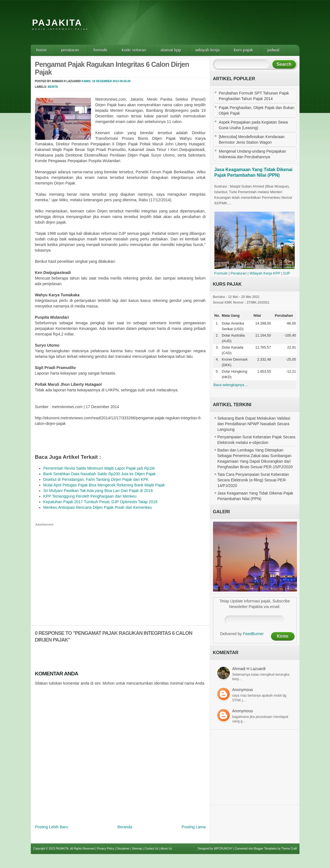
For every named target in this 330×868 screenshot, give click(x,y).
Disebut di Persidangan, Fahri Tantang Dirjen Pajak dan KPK (96, 479)
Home (42, 50)
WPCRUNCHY (223, 849)
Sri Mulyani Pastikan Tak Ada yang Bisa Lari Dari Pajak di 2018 (98, 491)
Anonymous (243, 690)
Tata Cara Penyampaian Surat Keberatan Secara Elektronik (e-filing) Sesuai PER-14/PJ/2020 (253, 480)
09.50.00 (125, 81)
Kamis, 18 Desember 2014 (100, 81)
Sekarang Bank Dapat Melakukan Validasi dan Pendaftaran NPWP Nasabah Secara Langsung (254, 424)
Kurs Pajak (244, 50)
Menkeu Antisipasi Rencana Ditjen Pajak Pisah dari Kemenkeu (98, 507)
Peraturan (70, 50)
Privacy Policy (106, 849)
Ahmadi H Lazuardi (249, 669)
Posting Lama (194, 827)
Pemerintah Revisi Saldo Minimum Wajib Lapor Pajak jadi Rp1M (99, 468)
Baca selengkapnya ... (231, 385)
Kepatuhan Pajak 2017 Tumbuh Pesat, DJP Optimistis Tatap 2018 (100, 502)
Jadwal (273, 50)
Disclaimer (123, 849)
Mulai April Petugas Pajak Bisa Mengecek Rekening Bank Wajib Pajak (104, 485)
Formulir (100, 50)
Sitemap (137, 849)
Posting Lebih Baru (52, 827)
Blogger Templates (265, 849)
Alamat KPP (171, 50)
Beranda (125, 827)
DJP (287, 273)
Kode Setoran (134, 50)
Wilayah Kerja (208, 50)
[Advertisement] (197, 27)
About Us (166, 849)
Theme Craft (289, 849)
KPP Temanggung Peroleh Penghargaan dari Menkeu (90, 496)
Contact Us (151, 849)
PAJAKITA (57, 23)
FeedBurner (253, 634)
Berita (53, 87)
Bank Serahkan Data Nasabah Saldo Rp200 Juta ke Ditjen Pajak (100, 474)
